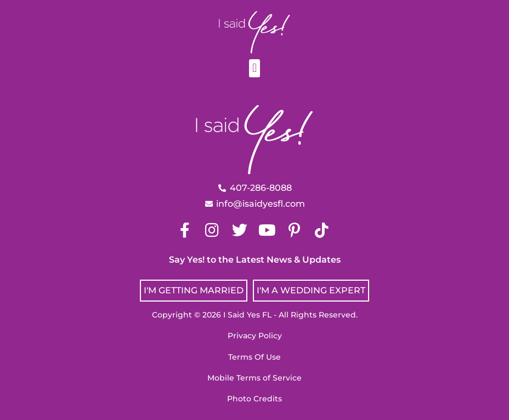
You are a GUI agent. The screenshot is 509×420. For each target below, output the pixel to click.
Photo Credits (255, 399)
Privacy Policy (255, 336)
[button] (254, 68)
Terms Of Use (255, 357)
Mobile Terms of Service (255, 378)
